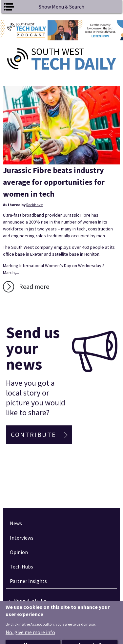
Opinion (19, 552)
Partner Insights (28, 581)
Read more (34, 286)
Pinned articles (30, 600)
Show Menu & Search (61, 7)
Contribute (33, 434)
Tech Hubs (21, 567)
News (16, 523)
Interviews (22, 538)
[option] (61, 30)
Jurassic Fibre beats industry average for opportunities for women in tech (54, 182)
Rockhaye (34, 205)
